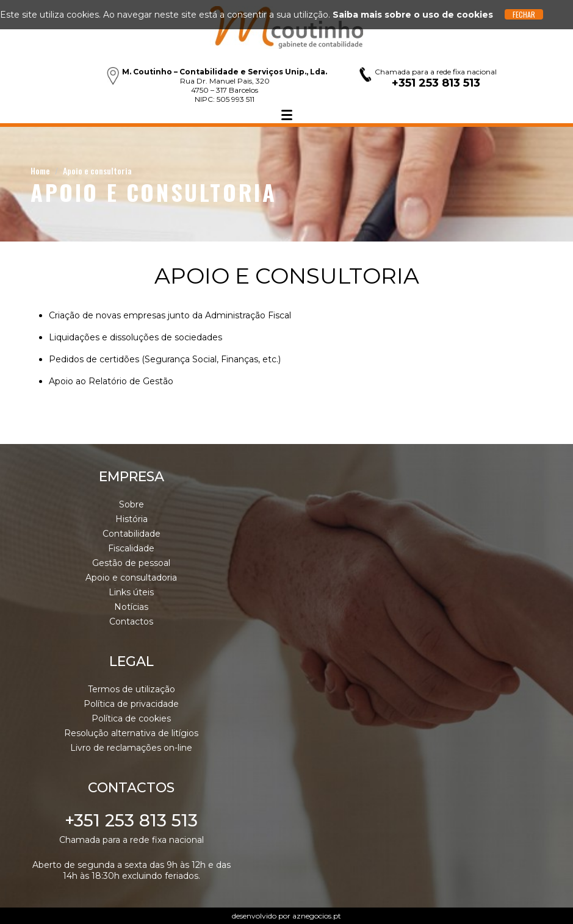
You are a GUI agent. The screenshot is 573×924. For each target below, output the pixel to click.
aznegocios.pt (317, 916)
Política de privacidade (131, 704)
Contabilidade (132, 534)
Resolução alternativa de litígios (131, 733)
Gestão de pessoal (131, 563)
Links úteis (131, 592)
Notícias (131, 607)
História (132, 519)
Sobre (132, 504)
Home (40, 170)
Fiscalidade (131, 548)
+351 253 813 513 (131, 820)
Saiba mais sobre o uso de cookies (413, 15)
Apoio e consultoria (97, 170)
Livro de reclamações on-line (131, 748)
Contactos (131, 621)
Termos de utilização (132, 689)
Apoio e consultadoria (131, 578)
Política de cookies (131, 718)
